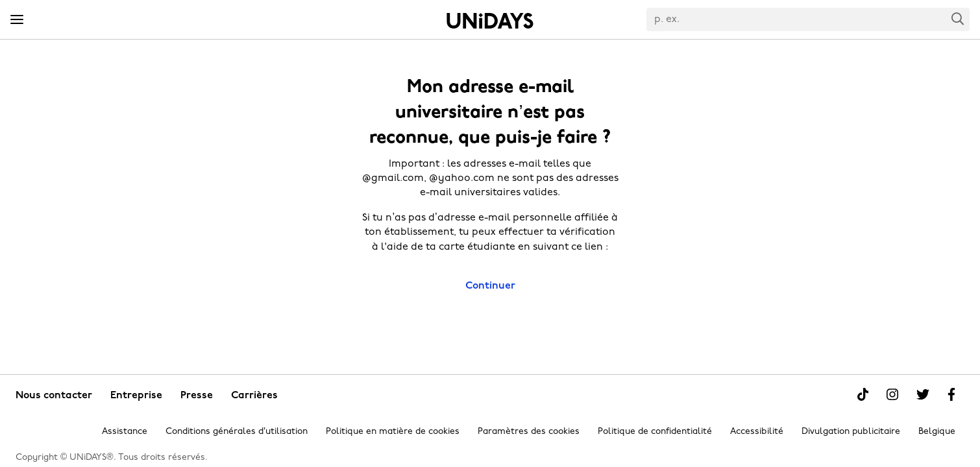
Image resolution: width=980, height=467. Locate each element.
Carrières (254, 396)
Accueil (490, 21)
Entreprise (136, 396)
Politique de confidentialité (655, 432)
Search (958, 18)
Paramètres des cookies (529, 432)
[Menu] (17, 20)
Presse (197, 396)
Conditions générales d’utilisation (237, 432)
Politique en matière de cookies (393, 432)
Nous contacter (54, 396)
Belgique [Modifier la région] (937, 432)
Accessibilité (757, 432)
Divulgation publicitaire (851, 432)
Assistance (125, 432)
